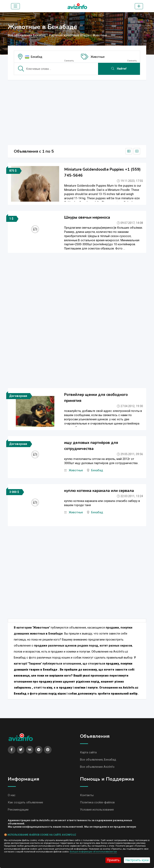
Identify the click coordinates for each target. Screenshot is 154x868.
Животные (98, 57)
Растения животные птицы (69, 35)
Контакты (87, 796)
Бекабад (37, 57)
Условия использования (97, 811)
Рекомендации (18, 811)
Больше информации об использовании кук (93, 852)
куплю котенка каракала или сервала (99, 491)
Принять (113, 860)
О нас (12, 796)
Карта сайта (88, 753)
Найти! (119, 69)
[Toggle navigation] (15, 6)
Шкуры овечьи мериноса (87, 217)
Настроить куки (137, 860)
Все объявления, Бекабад (98, 760)
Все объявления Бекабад (27, 35)
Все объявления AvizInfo (97, 767)
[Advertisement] (77, 111)
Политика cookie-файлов (97, 803)
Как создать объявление (25, 803)
